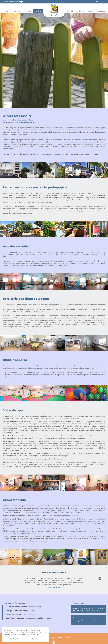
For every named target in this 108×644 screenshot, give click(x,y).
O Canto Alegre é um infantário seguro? (20, 614)
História (17, 11)
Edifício (38, 11)
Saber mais (34, 635)
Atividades (80, 11)
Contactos (102, 11)
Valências (70, 11)
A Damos (13, 2)
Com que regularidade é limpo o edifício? (21, 611)
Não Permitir (14, 639)
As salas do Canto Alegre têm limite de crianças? (24, 607)
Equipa (91, 11)
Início (7, 11)
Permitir (35, 639)
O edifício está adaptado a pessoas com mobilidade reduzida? (29, 618)
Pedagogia (28, 11)
